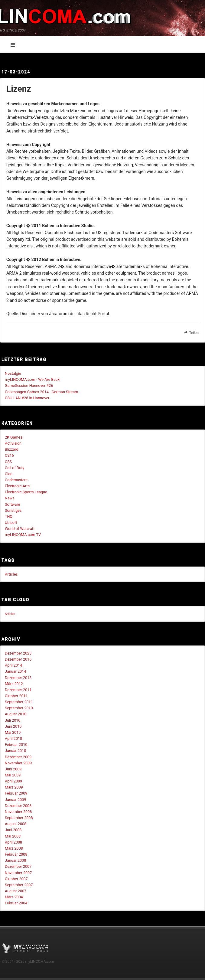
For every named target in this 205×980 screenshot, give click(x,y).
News (10, 498)
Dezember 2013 (18, 678)
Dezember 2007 (18, 866)
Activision (13, 443)
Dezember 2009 (18, 757)
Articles (11, 574)
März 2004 (14, 897)
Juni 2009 (13, 769)
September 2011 (19, 702)
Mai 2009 (13, 775)
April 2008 (13, 842)
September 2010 (19, 708)
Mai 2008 (13, 836)
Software (12, 504)
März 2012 (14, 684)
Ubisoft (11, 523)
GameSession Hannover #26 (29, 385)
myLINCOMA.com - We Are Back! (33, 379)
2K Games (14, 437)
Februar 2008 (16, 854)
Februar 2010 (16, 745)
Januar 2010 (15, 751)
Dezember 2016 (18, 659)
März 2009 (14, 787)
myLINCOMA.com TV (23, 535)
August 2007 (16, 891)
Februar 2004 (16, 903)
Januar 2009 (15, 800)
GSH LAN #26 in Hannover (27, 398)
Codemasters (16, 480)
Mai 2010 (13, 732)
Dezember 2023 (18, 653)
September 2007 (19, 885)
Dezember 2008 (18, 806)
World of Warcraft (20, 529)
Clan (9, 474)
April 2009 (13, 781)
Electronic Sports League (26, 492)
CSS (8, 462)
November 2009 (18, 763)
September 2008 (19, 818)
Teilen (191, 333)
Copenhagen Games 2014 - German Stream (41, 392)
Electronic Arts (17, 486)
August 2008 (16, 824)
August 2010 (16, 714)
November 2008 (18, 812)
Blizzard (12, 449)
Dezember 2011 (18, 690)
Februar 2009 (16, 793)
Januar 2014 (15, 671)
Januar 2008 (15, 860)
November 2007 (18, 873)
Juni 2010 (13, 726)
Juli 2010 (13, 720)
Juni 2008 (13, 830)
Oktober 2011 (16, 696)
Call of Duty (15, 468)
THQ (9, 516)
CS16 (9, 455)
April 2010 (13, 738)
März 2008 (14, 848)
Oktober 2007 (16, 879)
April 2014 (13, 665)
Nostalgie (13, 373)
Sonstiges (13, 510)
